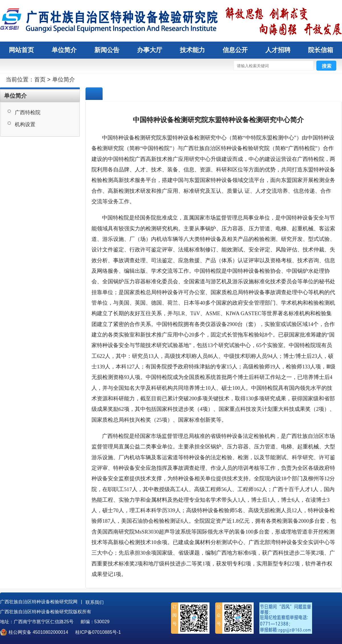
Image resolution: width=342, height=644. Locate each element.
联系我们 (95, 602)
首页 (40, 79)
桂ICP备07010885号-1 (98, 632)
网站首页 (21, 50)
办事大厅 (150, 50)
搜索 (327, 66)
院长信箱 (321, 50)
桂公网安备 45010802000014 (38, 632)
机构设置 (25, 124)
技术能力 (192, 50)
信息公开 (235, 50)
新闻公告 (107, 50)
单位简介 (64, 50)
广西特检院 (28, 112)
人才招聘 (278, 50)
